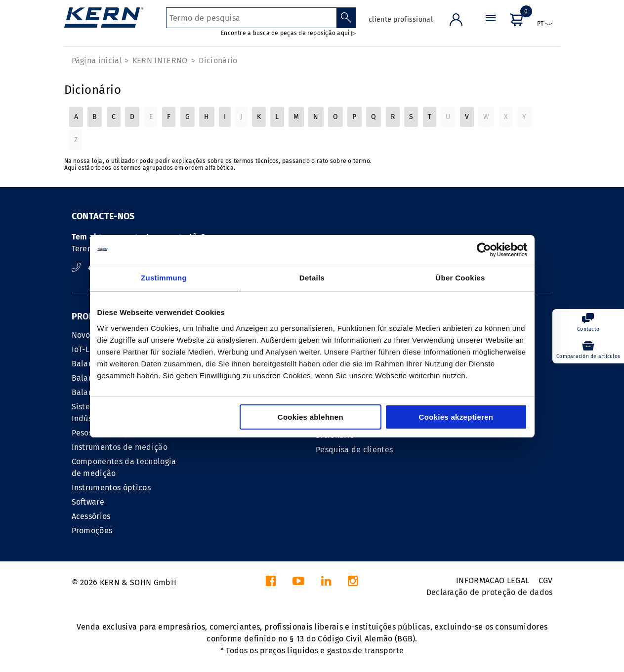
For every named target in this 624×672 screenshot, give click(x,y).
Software (88, 502)
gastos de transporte (365, 651)
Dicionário (218, 60)
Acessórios (91, 516)
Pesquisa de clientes (354, 450)
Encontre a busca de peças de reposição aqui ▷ (288, 33)
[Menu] (491, 27)
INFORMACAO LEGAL (493, 580)
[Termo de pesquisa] (251, 18)
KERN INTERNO (160, 60)
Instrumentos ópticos (111, 488)
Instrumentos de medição (120, 447)
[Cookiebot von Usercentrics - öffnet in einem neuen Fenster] (484, 250)
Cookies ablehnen (311, 417)
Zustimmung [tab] (164, 278)
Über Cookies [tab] (460, 278)
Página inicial (97, 60)
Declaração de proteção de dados (490, 592)
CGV (546, 580)
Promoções (92, 531)
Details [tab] (312, 278)
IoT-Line (87, 349)
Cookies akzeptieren (456, 417)
